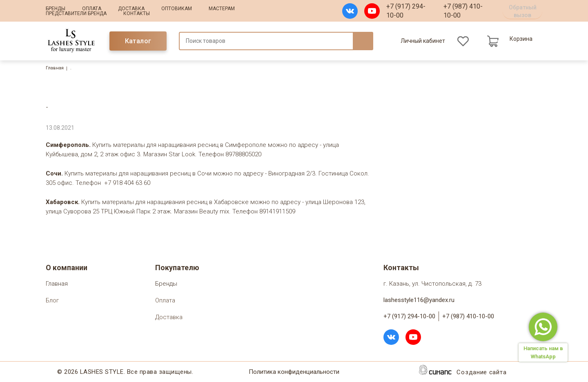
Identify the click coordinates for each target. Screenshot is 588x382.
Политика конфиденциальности (294, 372)
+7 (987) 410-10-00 (463, 11)
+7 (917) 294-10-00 (406, 11)
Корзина (521, 39)
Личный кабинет (423, 41)
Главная (55, 68)
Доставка (131, 9)
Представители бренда (76, 13)
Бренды (56, 9)
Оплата (92, 9)
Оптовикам (177, 9)
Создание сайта (481, 373)
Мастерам (222, 9)
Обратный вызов (523, 11)
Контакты (137, 13)
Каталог (138, 41)
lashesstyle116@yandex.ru (419, 300)
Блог (52, 301)
